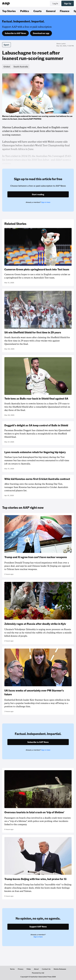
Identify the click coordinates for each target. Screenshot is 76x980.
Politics (25, 11)
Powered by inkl (38, 973)
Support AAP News (38, 927)
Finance (65, 11)
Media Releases (60, 969)
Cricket (7, 67)
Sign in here (46, 202)
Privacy (21, 969)
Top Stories (9, 11)
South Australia (21, 67)
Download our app (41, 33)
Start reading (38, 194)
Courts (38, 11)
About (36, 969)
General (51, 11)
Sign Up (68, 3)
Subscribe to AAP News (15, 33)
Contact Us (46, 969)
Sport (7, 45)
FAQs (29, 969)
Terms (12, 969)
